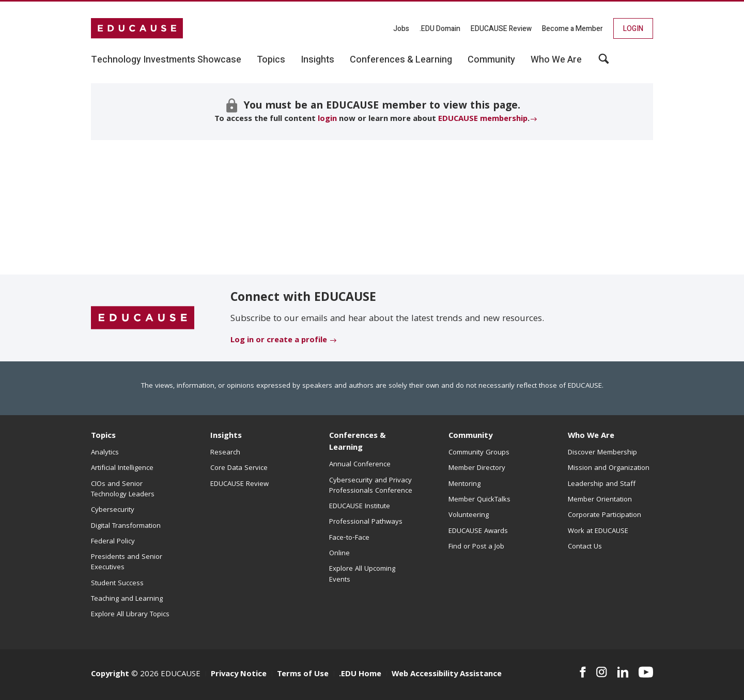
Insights (226, 436)
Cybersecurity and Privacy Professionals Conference (371, 486)
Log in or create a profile (279, 341)
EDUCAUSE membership (483, 119)
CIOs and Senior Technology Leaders (123, 490)
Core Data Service (239, 468)
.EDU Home (360, 675)
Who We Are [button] (556, 60)
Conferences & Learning (358, 442)
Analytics (105, 453)
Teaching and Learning (127, 599)
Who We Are (591, 436)
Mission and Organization (609, 468)
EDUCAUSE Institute (360, 507)
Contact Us (585, 547)
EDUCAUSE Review (501, 29)
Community (470, 436)
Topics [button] (271, 60)
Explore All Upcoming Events (362, 574)
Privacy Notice (239, 675)
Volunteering (469, 515)
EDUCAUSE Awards (478, 531)
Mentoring (464, 484)
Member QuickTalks (479, 500)
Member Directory (477, 468)
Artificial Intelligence (122, 468)
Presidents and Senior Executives (127, 562)
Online (339, 554)
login (327, 119)
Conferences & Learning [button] (401, 60)
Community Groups (479, 453)
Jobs (401, 29)
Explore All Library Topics (130, 615)
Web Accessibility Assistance (447, 675)
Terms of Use (303, 675)
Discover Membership (602, 453)
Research (225, 453)
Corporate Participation (605, 515)
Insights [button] (317, 60)
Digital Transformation (126, 526)
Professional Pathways (366, 522)
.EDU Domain (440, 29)
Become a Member (572, 29)
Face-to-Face (349, 538)
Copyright (110, 675)
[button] (604, 63)
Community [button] (491, 60)
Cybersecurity (113, 510)
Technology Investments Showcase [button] (166, 60)
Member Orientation (600, 500)
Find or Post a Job (476, 547)
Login (633, 29)
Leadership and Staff (602, 484)
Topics (103, 436)
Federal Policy (113, 542)
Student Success (117, 584)
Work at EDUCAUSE (598, 531)
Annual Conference (360, 465)
